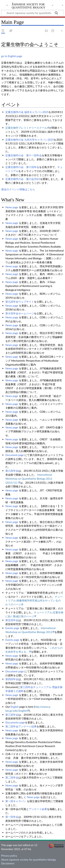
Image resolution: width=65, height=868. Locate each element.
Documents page (15, 722)
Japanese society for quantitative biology (29, 6)
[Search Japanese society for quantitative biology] (32, 13)
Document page (15, 455)
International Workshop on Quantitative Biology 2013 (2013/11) (29, 479)
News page (12, 207)
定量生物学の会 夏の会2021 (23, 179)
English (15, 707)
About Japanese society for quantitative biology (29, 860)
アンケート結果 (38, 809)
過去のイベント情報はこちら (18, 189)
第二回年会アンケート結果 (21, 726)
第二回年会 (12, 777)
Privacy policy (9, 856)
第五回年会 (12, 620)
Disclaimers (8, 863)
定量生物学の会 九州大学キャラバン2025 (30, 140)
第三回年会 (12, 715)
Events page (12, 628)
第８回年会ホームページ (20, 313)
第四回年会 (12, 679)
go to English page (12, 56)
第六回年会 (12, 471)
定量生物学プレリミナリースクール (26, 128)
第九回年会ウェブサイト (20, 302)
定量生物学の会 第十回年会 (22, 167)
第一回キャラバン (16, 801)
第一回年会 (12, 817)
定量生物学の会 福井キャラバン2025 (27, 112)
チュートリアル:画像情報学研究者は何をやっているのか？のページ (34, 601)
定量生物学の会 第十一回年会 (24, 155)
